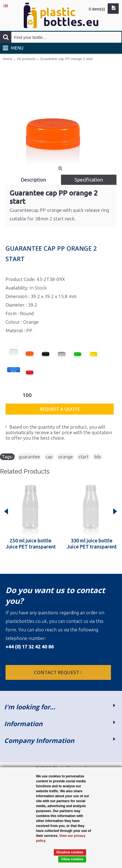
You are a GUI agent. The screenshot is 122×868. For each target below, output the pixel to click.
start (83, 457)
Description (33, 180)
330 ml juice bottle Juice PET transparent (92, 543)
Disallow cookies (70, 852)
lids (98, 457)
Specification (89, 180)
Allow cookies (72, 859)
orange (66, 457)
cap (49, 457)
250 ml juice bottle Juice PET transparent (31, 543)
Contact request (58, 672)
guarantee (29, 457)
